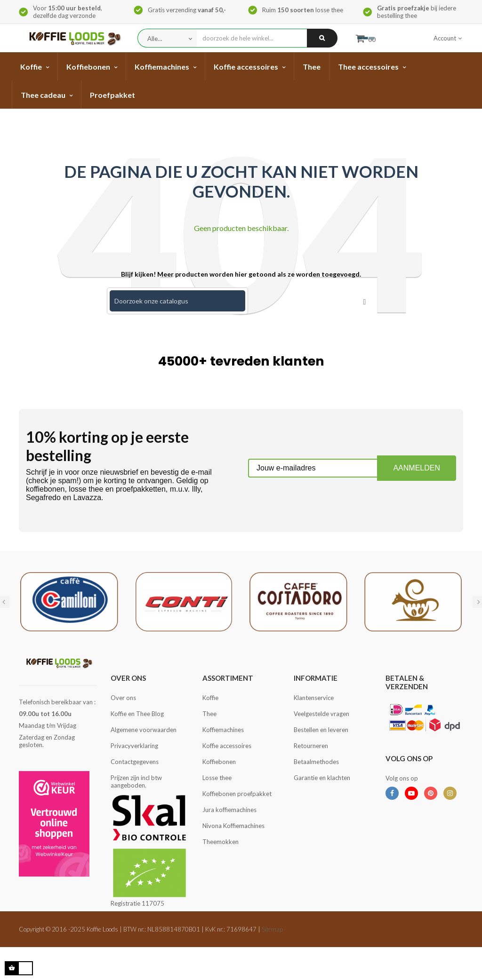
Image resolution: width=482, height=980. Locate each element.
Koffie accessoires (227, 746)
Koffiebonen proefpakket (237, 794)
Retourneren (311, 746)
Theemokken (221, 842)
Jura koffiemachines (229, 810)
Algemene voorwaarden (144, 730)
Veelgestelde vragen (321, 714)
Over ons (123, 698)
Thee (209, 714)
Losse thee (217, 778)
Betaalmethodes (316, 762)
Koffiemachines (223, 730)
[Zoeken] (177, 301)
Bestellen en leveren (321, 730)
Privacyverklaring (134, 746)
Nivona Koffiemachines (233, 826)
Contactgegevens (135, 762)
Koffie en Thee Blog (137, 714)
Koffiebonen (219, 762)
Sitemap (272, 929)
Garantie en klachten (322, 778)
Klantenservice (314, 698)
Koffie (210, 698)
